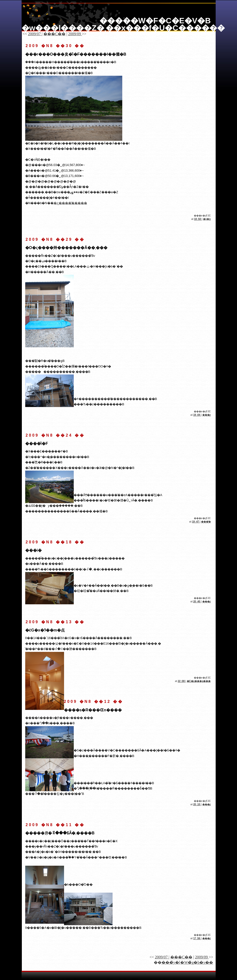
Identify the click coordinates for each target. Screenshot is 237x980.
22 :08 (182, 681)
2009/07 (35, 34)
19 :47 (196, 522)
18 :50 (198, 219)
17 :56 (197, 938)
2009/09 (75, 34)
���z (207, 415)
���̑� (206, 522)
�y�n (207, 219)
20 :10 (197, 804)
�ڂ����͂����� (70, 203)
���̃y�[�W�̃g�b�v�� (187, 962)
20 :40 (197, 602)
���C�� (54, 34)
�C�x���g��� (199, 681)
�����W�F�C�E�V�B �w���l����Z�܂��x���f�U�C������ (123, 24)
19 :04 (197, 415)
